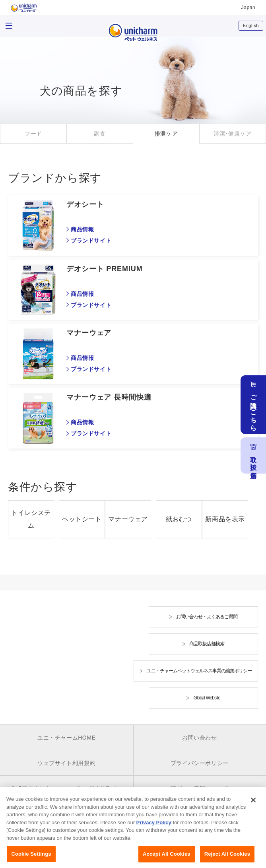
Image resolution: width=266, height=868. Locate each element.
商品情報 (82, 229)
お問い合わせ (200, 738)
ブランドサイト (91, 241)
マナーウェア (128, 519)
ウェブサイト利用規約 (66, 763)
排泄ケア (166, 134)
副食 (100, 134)
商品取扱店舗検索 (207, 644)
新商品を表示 (225, 519)
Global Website (207, 698)
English (251, 25)
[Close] (253, 807)
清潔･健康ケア (233, 134)
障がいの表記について (200, 788)
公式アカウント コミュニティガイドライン (66, 788)
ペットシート (82, 519)
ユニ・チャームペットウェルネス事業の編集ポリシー (199, 671)
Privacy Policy (154, 829)
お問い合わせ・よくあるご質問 (207, 617)
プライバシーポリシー (200, 763)
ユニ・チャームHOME (67, 738)
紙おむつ (179, 519)
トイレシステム (31, 519)
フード (33, 134)
